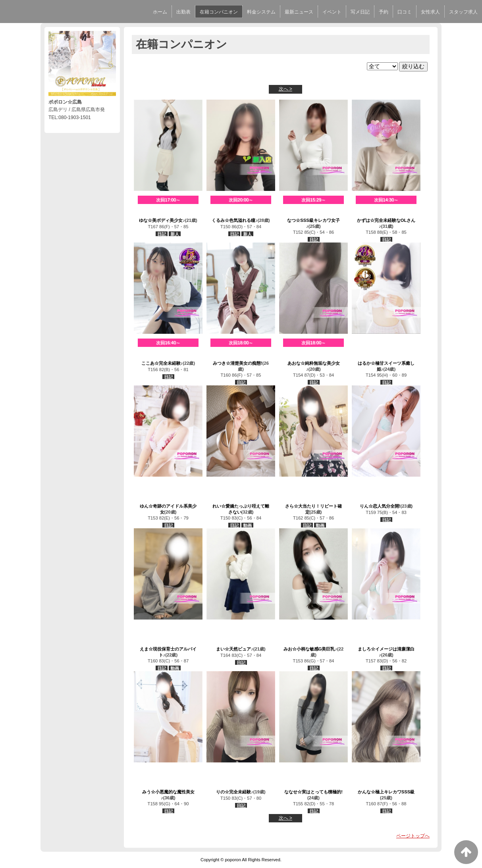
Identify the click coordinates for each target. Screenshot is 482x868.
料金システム (261, 12)
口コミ (405, 12)
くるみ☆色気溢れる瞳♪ (235, 220)
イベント (332, 12)
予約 (384, 12)
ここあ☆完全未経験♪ (162, 363)
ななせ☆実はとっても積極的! (313, 792)
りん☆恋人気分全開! (380, 506)
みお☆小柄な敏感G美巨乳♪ (310, 649)
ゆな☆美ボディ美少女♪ (162, 220)
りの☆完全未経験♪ (235, 792)
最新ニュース (299, 12)
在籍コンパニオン (219, 12)
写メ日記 (360, 12)
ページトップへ (413, 836)
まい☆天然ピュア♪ (235, 649)
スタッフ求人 (463, 12)
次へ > (285, 89)
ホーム (160, 12)
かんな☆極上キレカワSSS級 (386, 792)
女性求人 (430, 12)
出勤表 (183, 12)
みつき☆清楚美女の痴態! (238, 363)
